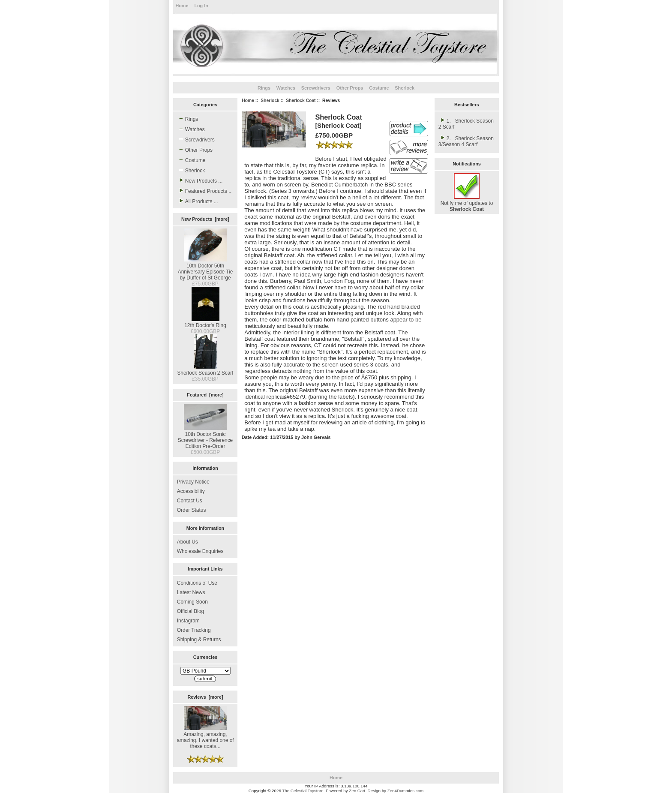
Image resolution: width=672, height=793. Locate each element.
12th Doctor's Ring (205, 322)
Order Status (192, 510)
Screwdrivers (316, 88)
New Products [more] (205, 219)
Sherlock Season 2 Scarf (205, 370)
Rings (264, 88)
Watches (286, 88)
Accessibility (191, 491)
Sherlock (270, 101)
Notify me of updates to (467, 203)
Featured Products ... (205, 191)
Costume (379, 88)
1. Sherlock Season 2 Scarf (466, 123)
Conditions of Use (197, 583)
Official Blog (190, 611)
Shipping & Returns (199, 640)
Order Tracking (194, 630)
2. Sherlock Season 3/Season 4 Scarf (466, 141)
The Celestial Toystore (303, 791)
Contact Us (190, 501)
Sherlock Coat (301, 101)
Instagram (188, 621)
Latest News (191, 592)
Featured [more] (205, 395)
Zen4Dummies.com (406, 791)
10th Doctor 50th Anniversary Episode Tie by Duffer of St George (205, 269)
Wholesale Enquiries (200, 551)
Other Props (350, 88)
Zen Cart (357, 791)
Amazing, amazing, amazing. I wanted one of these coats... (205, 737)
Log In (201, 6)
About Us (187, 542)
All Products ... (198, 201)
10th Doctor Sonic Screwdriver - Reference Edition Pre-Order (205, 437)
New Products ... (200, 180)
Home (182, 6)
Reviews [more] (205, 697)
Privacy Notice (193, 482)
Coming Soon (192, 602)
